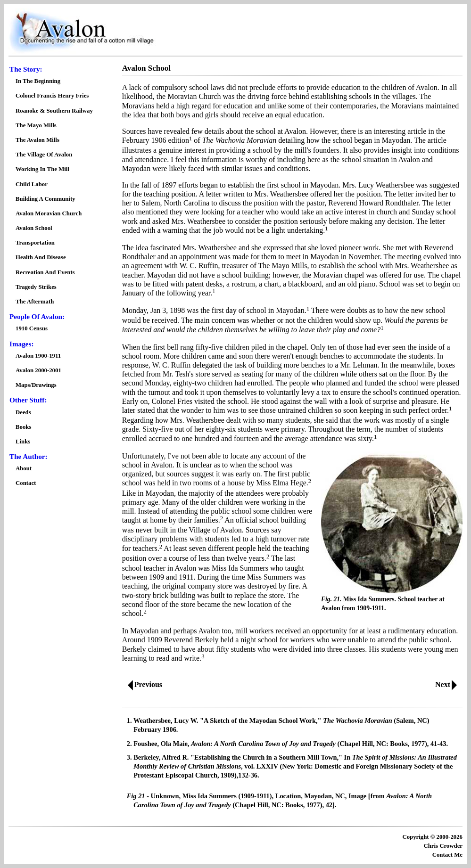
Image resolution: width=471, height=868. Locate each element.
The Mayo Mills (36, 125)
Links (23, 442)
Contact (26, 483)
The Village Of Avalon (44, 155)
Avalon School (34, 228)
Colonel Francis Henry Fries (52, 96)
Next (448, 684)
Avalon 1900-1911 (38, 356)
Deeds (23, 412)
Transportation (35, 243)
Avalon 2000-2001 (38, 370)
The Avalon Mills (37, 140)
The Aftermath (35, 302)
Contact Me (447, 855)
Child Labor (32, 184)
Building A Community (45, 199)
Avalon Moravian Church (49, 213)
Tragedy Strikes (36, 287)
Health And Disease (41, 257)
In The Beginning (38, 81)
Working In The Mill (42, 169)
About (24, 468)
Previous (143, 684)
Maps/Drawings (36, 385)
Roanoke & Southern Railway (54, 111)
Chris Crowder (443, 846)
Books (23, 427)
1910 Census (32, 328)
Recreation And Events (45, 272)
